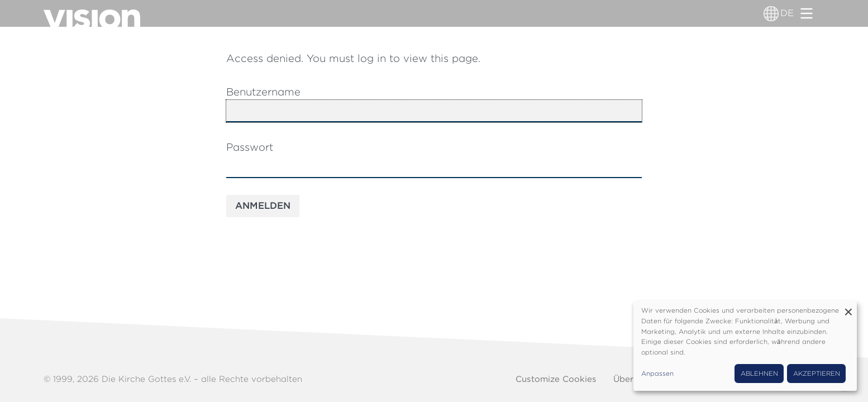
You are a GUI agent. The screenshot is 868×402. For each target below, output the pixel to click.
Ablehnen (759, 374)
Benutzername (263, 92)
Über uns (633, 379)
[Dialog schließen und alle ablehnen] (848, 308)
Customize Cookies (556, 379)
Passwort (250, 147)
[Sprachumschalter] (771, 13)
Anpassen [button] (657, 374)
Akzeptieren (817, 374)
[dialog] (745, 346)
